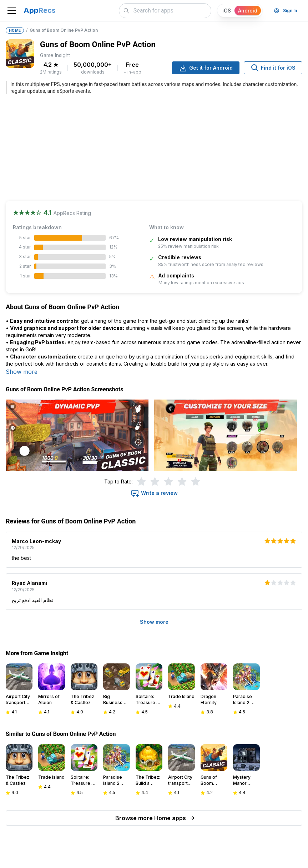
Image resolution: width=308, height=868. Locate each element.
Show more (22, 372)
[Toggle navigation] (12, 11)
